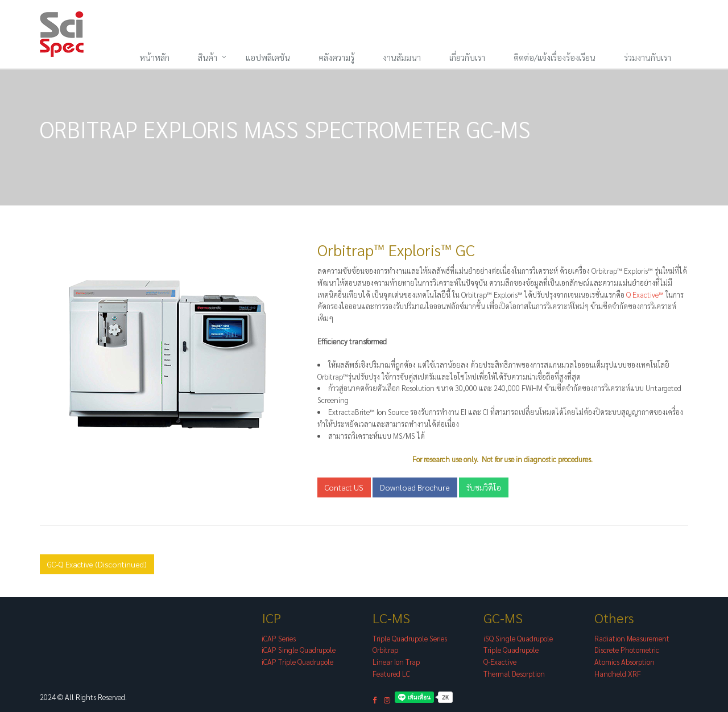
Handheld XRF (618, 674)
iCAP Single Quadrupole (299, 650)
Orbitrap (385, 650)
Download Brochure (415, 487)
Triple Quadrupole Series (410, 638)
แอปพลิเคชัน (268, 57)
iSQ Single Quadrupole (518, 638)
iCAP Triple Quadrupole (297, 662)
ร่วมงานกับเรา (648, 57)
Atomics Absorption (624, 662)
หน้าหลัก (154, 57)
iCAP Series (279, 638)
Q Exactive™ (646, 295)
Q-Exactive (500, 662)
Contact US (344, 487)
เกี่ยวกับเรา (467, 57)
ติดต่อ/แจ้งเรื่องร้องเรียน (555, 57)
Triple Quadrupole (511, 650)
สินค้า (208, 57)
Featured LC (391, 674)
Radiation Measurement (632, 638)
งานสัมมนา (402, 57)
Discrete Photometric (627, 650)
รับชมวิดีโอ (484, 487)
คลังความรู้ (336, 57)
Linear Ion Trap (396, 662)
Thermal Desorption (514, 674)
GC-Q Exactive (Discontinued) (97, 564)
